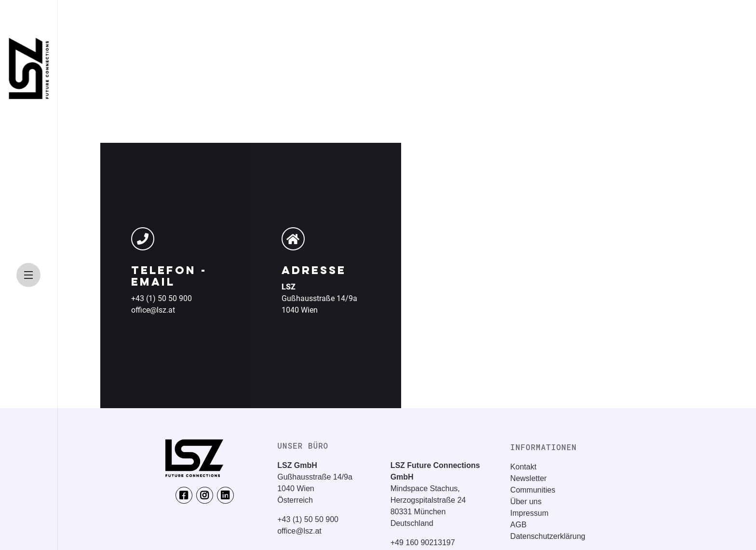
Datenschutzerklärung (548, 536)
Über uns (526, 502)
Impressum (529, 513)
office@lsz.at (153, 310)
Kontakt (523, 467)
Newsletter (528, 478)
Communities (533, 490)
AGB (518, 525)
